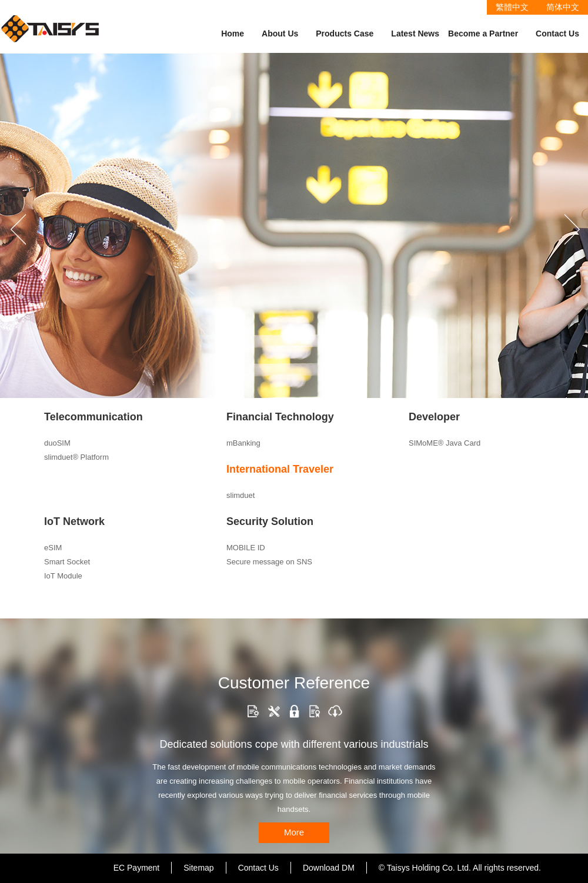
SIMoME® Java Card (445, 443)
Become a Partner (483, 34)
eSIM (53, 548)
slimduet (240, 495)
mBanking (243, 443)
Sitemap (198, 868)
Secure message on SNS (269, 562)
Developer (434, 417)
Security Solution (270, 521)
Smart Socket (67, 562)
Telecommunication (93, 417)
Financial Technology (280, 417)
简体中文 (563, 7)
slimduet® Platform (76, 457)
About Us (280, 34)
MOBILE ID (246, 548)
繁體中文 (512, 7)
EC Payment (137, 868)
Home (233, 34)
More (294, 832)
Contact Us (557, 34)
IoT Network (74, 521)
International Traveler (280, 469)
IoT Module (63, 576)
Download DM (329, 868)
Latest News (415, 34)
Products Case (345, 34)
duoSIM (57, 443)
